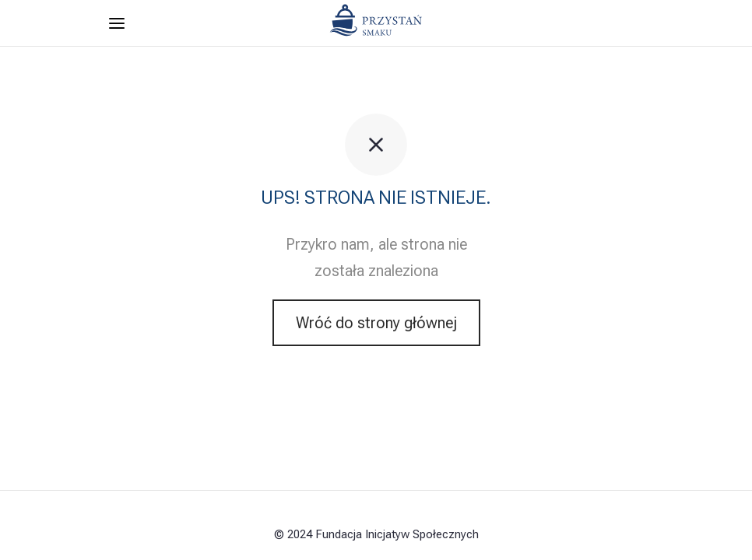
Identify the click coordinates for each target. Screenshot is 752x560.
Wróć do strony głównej (376, 323)
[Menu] (117, 23)
